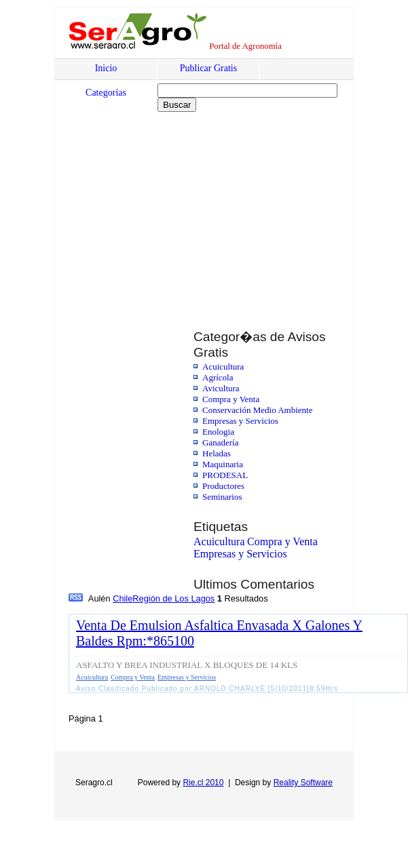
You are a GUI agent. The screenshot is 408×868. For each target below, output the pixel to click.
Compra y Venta (231, 399)
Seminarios (222, 497)
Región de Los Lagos (173, 598)
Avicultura (221, 388)
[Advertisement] (172, 212)
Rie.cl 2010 (203, 783)
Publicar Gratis (208, 68)
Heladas (217, 453)
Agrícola (218, 377)
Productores (223, 486)
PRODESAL (225, 475)
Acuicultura (223, 367)
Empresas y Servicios (240, 421)
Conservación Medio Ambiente (257, 410)
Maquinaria (223, 464)
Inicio (106, 68)
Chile (123, 598)
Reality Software (303, 783)
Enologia (218, 432)
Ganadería (220, 442)
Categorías (106, 93)
